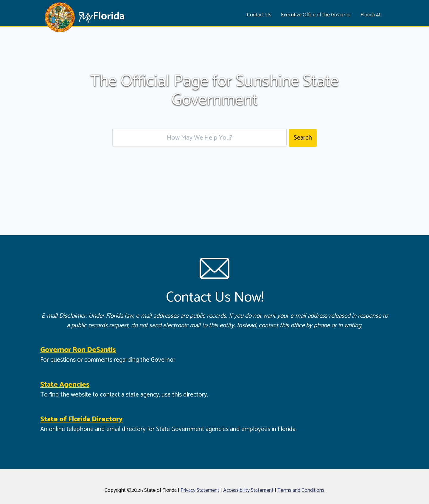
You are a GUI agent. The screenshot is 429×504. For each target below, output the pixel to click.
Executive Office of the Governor (316, 15)
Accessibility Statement (248, 490)
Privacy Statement (200, 490)
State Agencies (65, 385)
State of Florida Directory (81, 419)
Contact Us (259, 15)
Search (303, 138)
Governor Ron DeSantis (78, 350)
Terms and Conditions (301, 490)
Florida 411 (371, 15)
